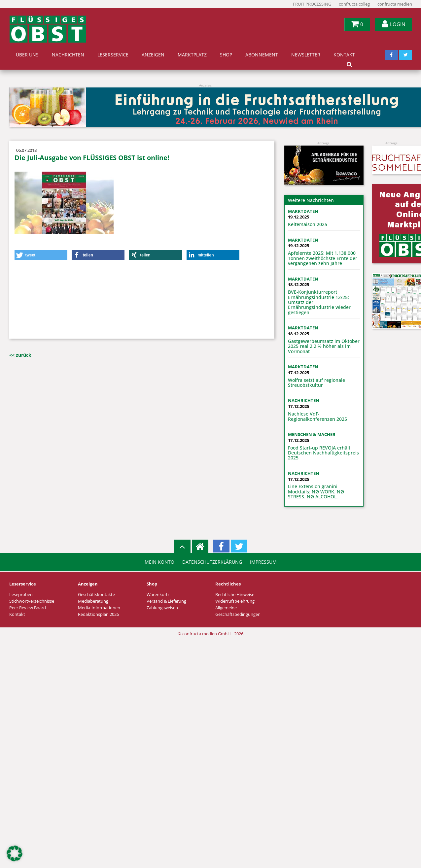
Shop (226, 55)
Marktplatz (192, 55)
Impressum (263, 562)
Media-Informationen (99, 608)
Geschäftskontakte (96, 595)
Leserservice (113, 55)
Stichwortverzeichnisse (32, 601)
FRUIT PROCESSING (312, 4)
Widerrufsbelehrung (235, 601)
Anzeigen (153, 55)
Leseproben (21, 595)
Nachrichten (68, 55)
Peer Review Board (28, 608)
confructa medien (395, 4)
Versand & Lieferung (166, 601)
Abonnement (262, 55)
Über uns (27, 55)
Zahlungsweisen (162, 608)
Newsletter (306, 55)
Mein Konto (159, 562)
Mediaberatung (93, 601)
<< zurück (20, 355)
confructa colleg (354, 4)
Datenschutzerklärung (212, 562)
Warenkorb (158, 595)
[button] (41, 255)
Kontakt (344, 55)
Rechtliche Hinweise (235, 595)
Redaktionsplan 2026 (98, 614)
